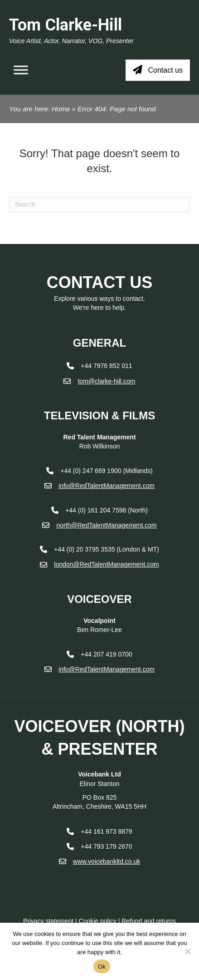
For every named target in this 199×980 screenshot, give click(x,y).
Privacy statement (48, 921)
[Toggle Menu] (21, 70)
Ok (102, 967)
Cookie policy (98, 921)
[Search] (99, 204)
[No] (188, 951)
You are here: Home (39, 109)
